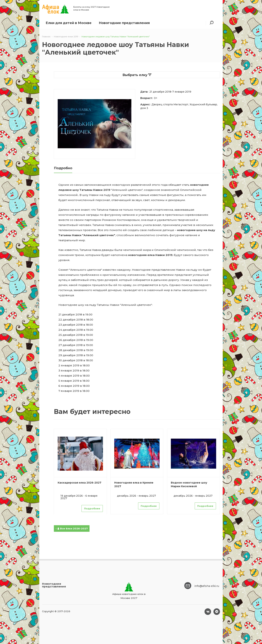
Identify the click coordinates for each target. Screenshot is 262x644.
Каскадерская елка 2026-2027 (80, 483)
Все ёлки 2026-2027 (72, 528)
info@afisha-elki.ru (207, 586)
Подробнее (92, 508)
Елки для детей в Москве (69, 23)
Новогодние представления (124, 23)
